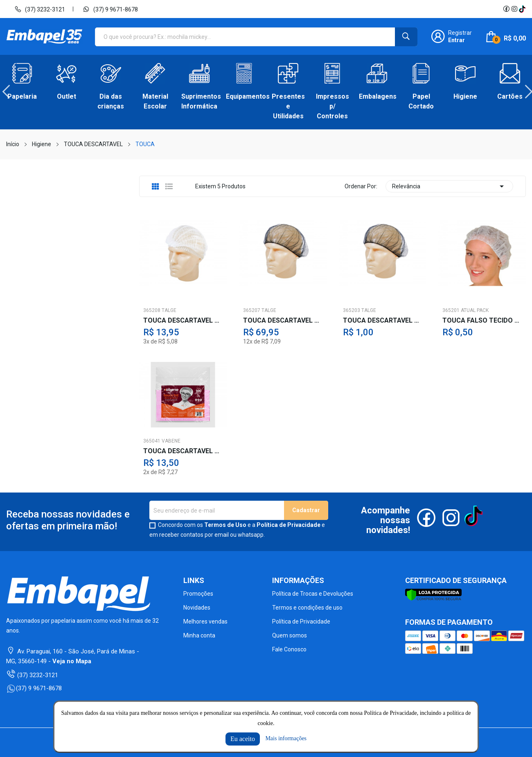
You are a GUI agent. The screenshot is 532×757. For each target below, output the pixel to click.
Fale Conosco (289, 649)
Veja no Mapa (72, 661)
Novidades (197, 608)
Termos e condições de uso (307, 608)
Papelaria (22, 96)
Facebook (506, 9)
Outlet (66, 96)
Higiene (465, 96)
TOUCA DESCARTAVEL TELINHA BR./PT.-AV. (383, 321)
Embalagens (377, 96)
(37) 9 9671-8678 (110, 9)
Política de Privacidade (289, 525)
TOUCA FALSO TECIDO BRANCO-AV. (482, 321)
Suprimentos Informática (199, 101)
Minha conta (199, 635)
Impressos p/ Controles (332, 106)
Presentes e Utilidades (288, 106)
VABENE (171, 441)
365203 (352, 310)
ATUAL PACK (475, 310)
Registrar (460, 33)
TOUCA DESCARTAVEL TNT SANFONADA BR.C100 (183, 451)
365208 (152, 310)
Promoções (198, 594)
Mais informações (286, 738)
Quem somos (290, 635)
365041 (152, 441)
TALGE (169, 310)
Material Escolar (155, 101)
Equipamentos (244, 96)
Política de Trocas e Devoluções (313, 594)
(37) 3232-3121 (40, 9)
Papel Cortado (421, 101)
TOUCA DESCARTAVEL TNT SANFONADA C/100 (183, 321)
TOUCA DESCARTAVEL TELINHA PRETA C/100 (283, 321)
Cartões (510, 96)
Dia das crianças (111, 101)
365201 (451, 310)
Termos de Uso (225, 525)
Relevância (449, 186)
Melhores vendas (205, 621)
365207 (252, 310)
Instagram (514, 9)
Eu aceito (243, 739)
